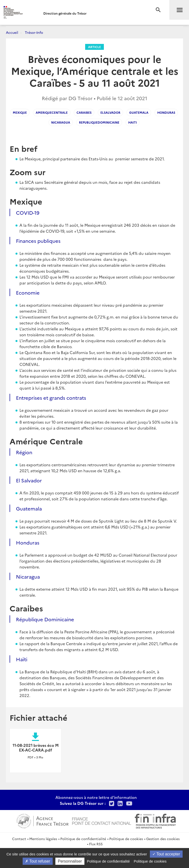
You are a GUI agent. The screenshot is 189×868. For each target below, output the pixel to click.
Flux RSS (96, 844)
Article (94, 47)
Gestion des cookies (163, 839)
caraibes (84, 112)
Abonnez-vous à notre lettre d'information (96, 797)
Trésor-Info (34, 32)
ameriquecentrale (52, 112)
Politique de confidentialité (83, 839)
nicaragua (61, 122)
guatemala (139, 112)
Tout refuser (38, 861)
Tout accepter (166, 854)
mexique (20, 112)
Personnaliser (70, 861)
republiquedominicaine (99, 122)
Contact (19, 839)
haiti (133, 122)
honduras (166, 112)
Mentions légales (43, 839)
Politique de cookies (126, 839)
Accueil (12, 32)
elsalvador (110, 112)
